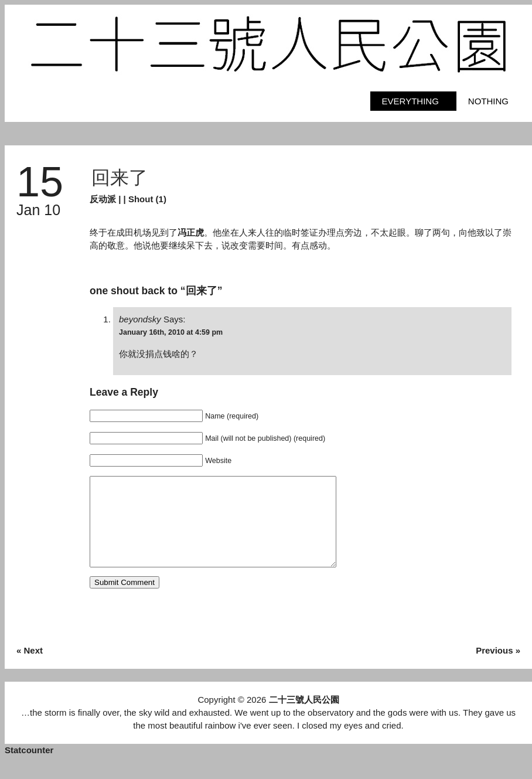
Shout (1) (147, 199)
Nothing (488, 101)
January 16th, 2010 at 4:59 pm (171, 332)
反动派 (103, 199)
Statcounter (29, 768)
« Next (30, 668)
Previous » (498, 668)
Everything (410, 101)
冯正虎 (191, 232)
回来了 (120, 178)
